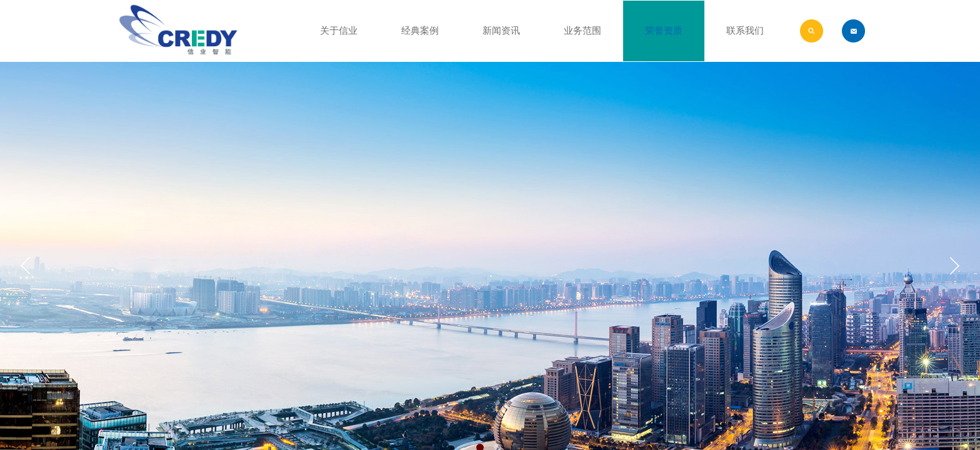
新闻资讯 (501, 31)
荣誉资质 (664, 31)
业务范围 (582, 31)
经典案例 (420, 31)
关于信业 (339, 31)
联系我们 (745, 31)
